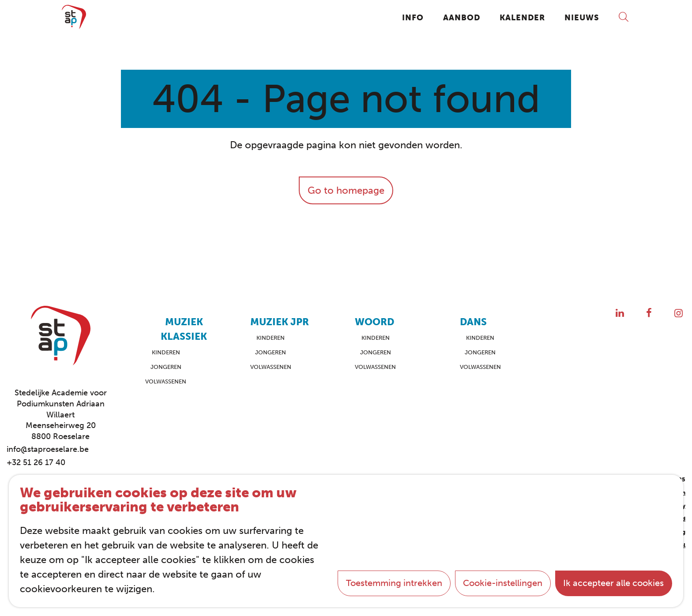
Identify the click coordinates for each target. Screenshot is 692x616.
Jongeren (166, 367)
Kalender (522, 17)
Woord (374, 322)
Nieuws (582, 17)
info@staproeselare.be (48, 449)
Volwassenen (166, 381)
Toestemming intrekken (394, 583)
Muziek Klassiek (184, 329)
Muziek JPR (280, 322)
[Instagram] (679, 313)
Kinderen (166, 352)
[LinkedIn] (620, 313)
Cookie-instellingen (503, 583)
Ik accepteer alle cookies (613, 583)
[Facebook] (649, 313)
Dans (473, 322)
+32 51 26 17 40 (36, 462)
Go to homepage (346, 190)
